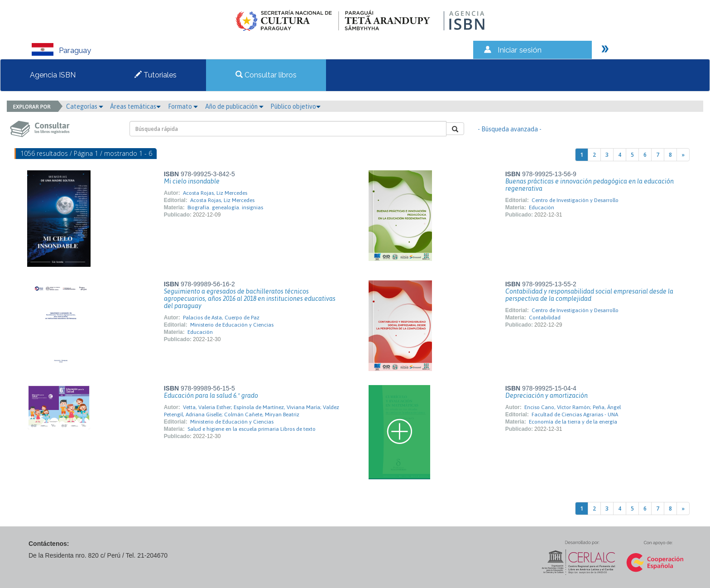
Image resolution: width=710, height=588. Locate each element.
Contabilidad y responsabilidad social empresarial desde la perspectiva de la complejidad (589, 295)
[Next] (683, 155)
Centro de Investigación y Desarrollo (575, 200)
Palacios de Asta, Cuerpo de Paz (221, 318)
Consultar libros (266, 75)
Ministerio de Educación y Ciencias (232, 325)
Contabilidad (545, 318)
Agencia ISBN (53, 75)
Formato (183, 106)
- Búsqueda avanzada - (510, 129)
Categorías (85, 106)
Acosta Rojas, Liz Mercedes (215, 193)
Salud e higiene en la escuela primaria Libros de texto (252, 429)
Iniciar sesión (520, 50)
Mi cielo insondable (192, 181)
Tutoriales (156, 75)
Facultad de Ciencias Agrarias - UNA (575, 414)
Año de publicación (234, 106)
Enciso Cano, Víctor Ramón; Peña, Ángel (573, 407)
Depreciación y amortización (547, 395)
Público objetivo (295, 106)
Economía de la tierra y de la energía (573, 422)
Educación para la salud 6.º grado (211, 395)
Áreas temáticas (135, 106)
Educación (542, 207)
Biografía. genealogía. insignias (225, 207)
